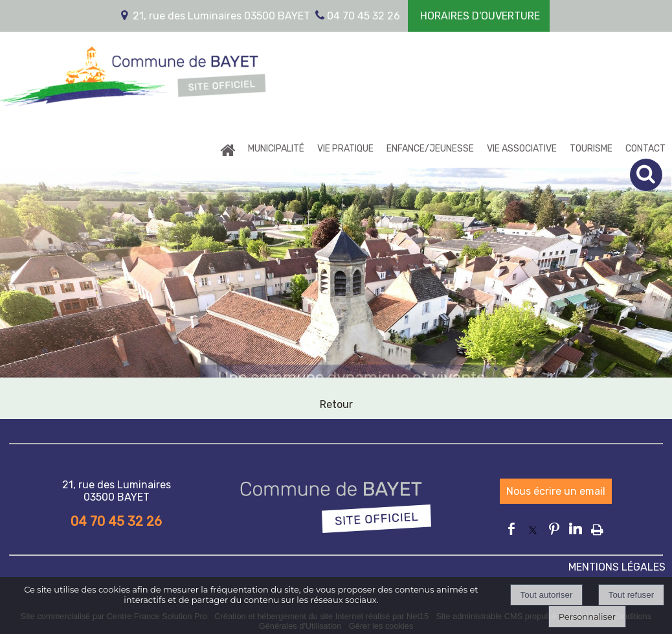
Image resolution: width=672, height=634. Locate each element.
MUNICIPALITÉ (276, 149)
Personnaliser (587, 617)
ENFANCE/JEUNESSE (430, 149)
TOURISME (591, 149)
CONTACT (645, 149)
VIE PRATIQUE (345, 149)
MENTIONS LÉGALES (617, 567)
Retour (336, 404)
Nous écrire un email (556, 491)
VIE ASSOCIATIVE (522, 149)
